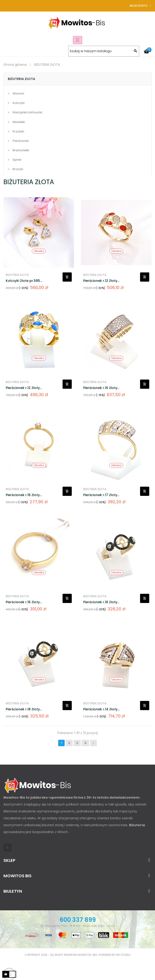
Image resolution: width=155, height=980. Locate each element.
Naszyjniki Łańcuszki (27, 112)
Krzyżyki (18, 131)
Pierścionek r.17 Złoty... (101, 495)
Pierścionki (21, 141)
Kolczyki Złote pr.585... (24, 281)
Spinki (17, 160)
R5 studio (123, 955)
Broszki (18, 169)
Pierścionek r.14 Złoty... (101, 709)
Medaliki (19, 122)
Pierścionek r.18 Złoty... (101, 602)
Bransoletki (21, 150)
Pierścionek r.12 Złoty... (101, 281)
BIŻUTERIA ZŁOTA (22, 79)
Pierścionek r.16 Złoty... (101, 388)
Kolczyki (19, 103)
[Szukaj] (104, 51)
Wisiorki (18, 93)
